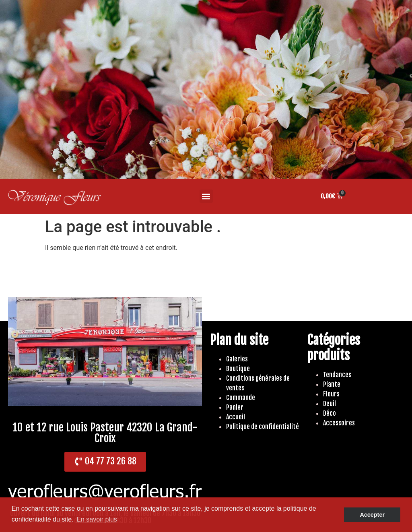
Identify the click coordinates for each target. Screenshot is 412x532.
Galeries (237, 359)
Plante (332, 384)
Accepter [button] (372, 515)
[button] (206, 196)
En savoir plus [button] (97, 519)
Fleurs (331, 394)
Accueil (236, 417)
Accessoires (339, 423)
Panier (235, 407)
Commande (241, 398)
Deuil (330, 404)
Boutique (238, 369)
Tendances (337, 375)
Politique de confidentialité (263, 427)
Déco (330, 413)
